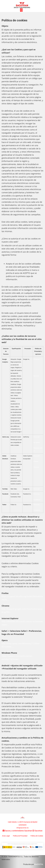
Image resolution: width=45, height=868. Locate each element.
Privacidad (36, 359)
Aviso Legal (6, 836)
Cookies (36, 461)
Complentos (37, 500)
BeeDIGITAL (39, 864)
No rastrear (37, 443)
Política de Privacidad (20, 836)
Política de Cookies (37, 836)
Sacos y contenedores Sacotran (18, 831)
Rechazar (36, 376)
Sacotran (39, 831)
